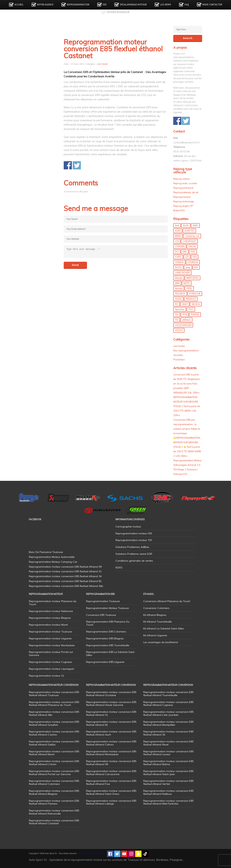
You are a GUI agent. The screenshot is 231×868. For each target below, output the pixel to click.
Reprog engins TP (183, 206)
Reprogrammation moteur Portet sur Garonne (51, 654)
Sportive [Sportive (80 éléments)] (180, 309)
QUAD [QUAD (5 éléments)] (178, 299)
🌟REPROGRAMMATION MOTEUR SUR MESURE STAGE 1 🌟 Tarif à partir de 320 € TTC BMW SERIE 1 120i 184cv (187, 447)
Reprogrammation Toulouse (103, 601)
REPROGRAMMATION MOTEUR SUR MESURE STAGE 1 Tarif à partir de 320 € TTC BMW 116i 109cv (187, 406)
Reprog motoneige (184, 201)
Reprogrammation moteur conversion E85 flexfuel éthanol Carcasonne (111, 773)
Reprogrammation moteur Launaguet (51, 669)
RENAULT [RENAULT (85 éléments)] (191, 299)
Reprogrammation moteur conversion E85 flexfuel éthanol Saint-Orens (111, 792)
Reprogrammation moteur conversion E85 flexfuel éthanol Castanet (54, 822)
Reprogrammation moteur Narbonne (51, 611)
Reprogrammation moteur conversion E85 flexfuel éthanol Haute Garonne (111, 704)
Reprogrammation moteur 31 (46, 676)
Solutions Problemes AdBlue (132, 547)
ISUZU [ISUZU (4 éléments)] (178, 267)
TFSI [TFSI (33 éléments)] (185, 315)
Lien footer (102, 64)
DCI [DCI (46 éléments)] (177, 252)
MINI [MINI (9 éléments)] (177, 283)
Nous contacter (212, 5)
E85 (105, 5)
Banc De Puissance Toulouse (46, 552)
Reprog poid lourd (183, 188)
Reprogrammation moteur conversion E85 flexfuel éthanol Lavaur (168, 753)
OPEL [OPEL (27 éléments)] (189, 288)
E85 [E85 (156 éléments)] (185, 252)
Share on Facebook (68, 165)
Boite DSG (179, 210)
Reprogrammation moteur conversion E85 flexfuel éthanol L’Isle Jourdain (168, 713)
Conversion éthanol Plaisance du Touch (167, 601)
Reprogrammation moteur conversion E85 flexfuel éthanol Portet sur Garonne (54, 773)
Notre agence (45, 5)
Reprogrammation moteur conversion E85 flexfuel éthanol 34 (168, 733)
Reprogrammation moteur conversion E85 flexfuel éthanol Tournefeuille (168, 694)
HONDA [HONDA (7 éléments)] (179, 262)
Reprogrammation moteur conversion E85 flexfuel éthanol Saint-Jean (168, 773)
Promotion (179, 360)
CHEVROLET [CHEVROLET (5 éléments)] (189, 241)
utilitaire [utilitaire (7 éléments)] (186, 320)
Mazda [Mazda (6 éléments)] (179, 278)
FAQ (187, 5)
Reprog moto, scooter (185, 183)
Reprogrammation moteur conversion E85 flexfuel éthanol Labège (111, 802)
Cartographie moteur (128, 527)
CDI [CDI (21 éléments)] (177, 241)
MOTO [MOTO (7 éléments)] (187, 283)
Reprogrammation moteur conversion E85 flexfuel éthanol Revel (168, 743)
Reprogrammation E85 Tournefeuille (108, 645)
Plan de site (100, 853)
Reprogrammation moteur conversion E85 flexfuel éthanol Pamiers (54, 802)
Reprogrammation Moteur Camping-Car (53, 562)
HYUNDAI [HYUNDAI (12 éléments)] (193, 262)
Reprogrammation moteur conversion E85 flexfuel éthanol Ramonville (54, 812)
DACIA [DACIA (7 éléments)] (192, 246)
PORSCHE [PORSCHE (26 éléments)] (195, 294)
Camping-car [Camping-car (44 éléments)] (192, 236)
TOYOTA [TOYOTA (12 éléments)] (195, 315)
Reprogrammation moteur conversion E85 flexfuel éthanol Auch (111, 733)
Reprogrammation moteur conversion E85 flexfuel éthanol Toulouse (54, 694)
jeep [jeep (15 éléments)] (188, 267)
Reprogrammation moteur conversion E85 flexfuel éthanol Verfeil (168, 782)
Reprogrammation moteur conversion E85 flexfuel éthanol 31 (111, 713)
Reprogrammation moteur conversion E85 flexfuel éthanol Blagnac (54, 792)
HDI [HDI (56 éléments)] (195, 257)
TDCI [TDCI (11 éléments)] (191, 309)
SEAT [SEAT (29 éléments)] (185, 304)
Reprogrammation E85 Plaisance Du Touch (108, 623)
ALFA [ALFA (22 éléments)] (186, 225)
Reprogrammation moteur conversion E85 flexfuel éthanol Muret (54, 753)
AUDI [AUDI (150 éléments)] (178, 231)
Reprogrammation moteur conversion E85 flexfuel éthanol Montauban (111, 753)
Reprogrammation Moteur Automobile (52, 557)
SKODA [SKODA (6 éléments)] (196, 304)
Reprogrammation (78, 5)
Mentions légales (86, 853)
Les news (166, 5)
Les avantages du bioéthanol (161, 642)
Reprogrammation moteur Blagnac (50, 618)
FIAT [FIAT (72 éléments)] (193, 252)
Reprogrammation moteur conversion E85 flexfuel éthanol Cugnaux (168, 704)
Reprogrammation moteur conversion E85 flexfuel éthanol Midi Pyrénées (168, 802)
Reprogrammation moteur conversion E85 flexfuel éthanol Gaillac (54, 743)
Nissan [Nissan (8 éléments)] (179, 288)
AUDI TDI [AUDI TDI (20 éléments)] (189, 231)
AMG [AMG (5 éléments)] (195, 225)
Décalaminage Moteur (133, 5)
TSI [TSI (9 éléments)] (177, 320)
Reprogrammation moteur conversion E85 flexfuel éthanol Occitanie (111, 694)
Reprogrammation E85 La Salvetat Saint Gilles (110, 654)
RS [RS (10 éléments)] (176, 304)
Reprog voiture (181, 179)
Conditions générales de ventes (134, 561)
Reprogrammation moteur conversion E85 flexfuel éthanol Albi (54, 713)
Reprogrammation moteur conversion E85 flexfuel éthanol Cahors (111, 743)
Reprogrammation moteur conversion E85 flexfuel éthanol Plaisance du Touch (54, 704)
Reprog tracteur (182, 197)
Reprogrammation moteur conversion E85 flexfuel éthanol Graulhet (54, 723)
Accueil (19, 5)
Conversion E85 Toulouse (101, 615)
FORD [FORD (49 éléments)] (178, 257)
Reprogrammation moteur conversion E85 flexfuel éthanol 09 (111, 763)
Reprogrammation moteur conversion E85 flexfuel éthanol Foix (111, 782)
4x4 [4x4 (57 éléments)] (177, 225)
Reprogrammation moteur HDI (134, 533)
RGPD (119, 568)
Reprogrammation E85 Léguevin (105, 662)
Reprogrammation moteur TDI (134, 540)
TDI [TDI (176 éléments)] (177, 315)
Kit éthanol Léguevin (155, 635)
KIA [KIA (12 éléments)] (196, 267)
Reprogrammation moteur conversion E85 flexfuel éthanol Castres (54, 733)
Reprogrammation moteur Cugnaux (50, 662)
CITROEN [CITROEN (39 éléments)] (180, 246)
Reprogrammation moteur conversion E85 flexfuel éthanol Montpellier (168, 723)
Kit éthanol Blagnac (155, 615)
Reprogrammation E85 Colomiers (106, 632)
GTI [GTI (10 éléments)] (187, 257)
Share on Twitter (77, 165)
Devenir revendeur (118, 12)
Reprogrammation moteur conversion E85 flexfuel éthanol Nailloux (168, 792)
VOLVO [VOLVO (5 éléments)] (179, 330)
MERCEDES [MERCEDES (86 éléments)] (192, 278)
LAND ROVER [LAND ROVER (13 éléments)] (182, 273)
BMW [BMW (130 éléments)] (178, 236)
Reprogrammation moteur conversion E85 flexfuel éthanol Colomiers (54, 782)
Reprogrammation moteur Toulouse (50, 632)
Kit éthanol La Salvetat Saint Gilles (164, 628)
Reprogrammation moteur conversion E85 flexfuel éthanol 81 (111, 723)
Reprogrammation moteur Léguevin (50, 638)
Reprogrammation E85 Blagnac (105, 638)
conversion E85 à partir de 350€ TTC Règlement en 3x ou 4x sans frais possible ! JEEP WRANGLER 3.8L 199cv (186, 384)
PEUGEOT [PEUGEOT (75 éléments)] (180, 294)
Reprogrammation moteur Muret (48, 625)
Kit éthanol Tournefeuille (158, 622)
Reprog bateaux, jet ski (186, 192)
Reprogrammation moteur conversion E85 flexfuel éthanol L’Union (54, 763)
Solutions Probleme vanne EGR (134, 554)
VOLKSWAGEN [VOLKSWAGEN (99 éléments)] (183, 325)
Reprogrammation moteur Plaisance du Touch (53, 603)
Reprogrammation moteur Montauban (52, 645)
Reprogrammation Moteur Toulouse (107, 608)
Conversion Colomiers (156, 608)
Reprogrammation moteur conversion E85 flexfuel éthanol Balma (168, 763)
